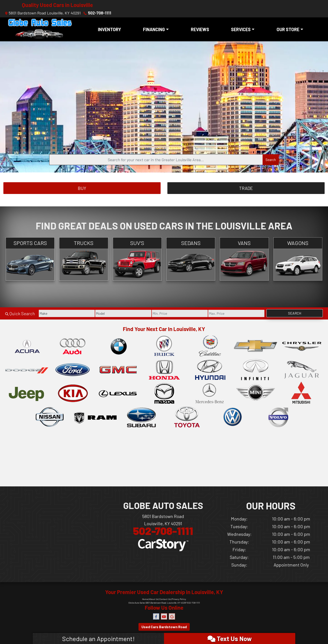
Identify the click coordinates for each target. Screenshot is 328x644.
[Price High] (236, 313)
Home (145, 599)
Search (271, 160)
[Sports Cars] (30, 259)
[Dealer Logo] (40, 29)
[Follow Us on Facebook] (156, 617)
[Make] (67, 313)
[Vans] (244, 259)
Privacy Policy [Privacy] (179, 599)
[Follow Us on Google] (172, 617)
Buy (82, 188)
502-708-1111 (100, 13)
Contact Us (165, 599)
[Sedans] (191, 259)
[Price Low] (180, 313)
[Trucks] (84, 259)
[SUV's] (137, 259)
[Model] (123, 313)
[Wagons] (298, 259)
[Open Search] (156, 160)
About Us (154, 599)
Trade (246, 188)
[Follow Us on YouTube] (164, 617)
